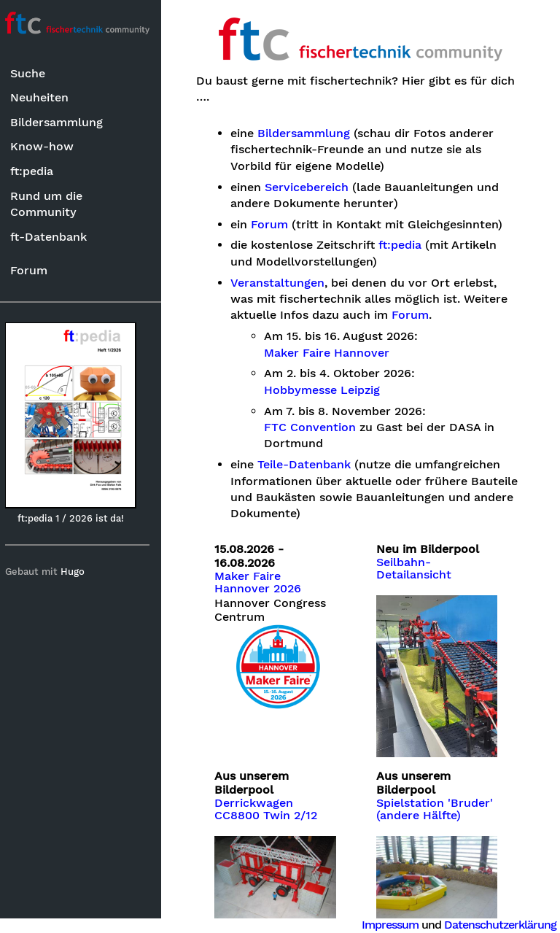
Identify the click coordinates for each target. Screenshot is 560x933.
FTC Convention (316, 427)
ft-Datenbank (54, 237)
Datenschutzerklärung (500, 925)
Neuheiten (45, 97)
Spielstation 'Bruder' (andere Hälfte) (437, 805)
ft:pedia (38, 171)
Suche (34, 73)
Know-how (48, 146)
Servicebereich (312, 187)
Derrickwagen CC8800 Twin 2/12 (272, 805)
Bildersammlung (62, 122)
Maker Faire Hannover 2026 (264, 583)
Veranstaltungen (283, 283)
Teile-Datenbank (310, 465)
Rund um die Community (52, 204)
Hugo (79, 572)
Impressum (390, 925)
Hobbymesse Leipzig (328, 390)
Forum (35, 270)
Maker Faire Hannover (333, 353)
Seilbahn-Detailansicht (417, 569)
